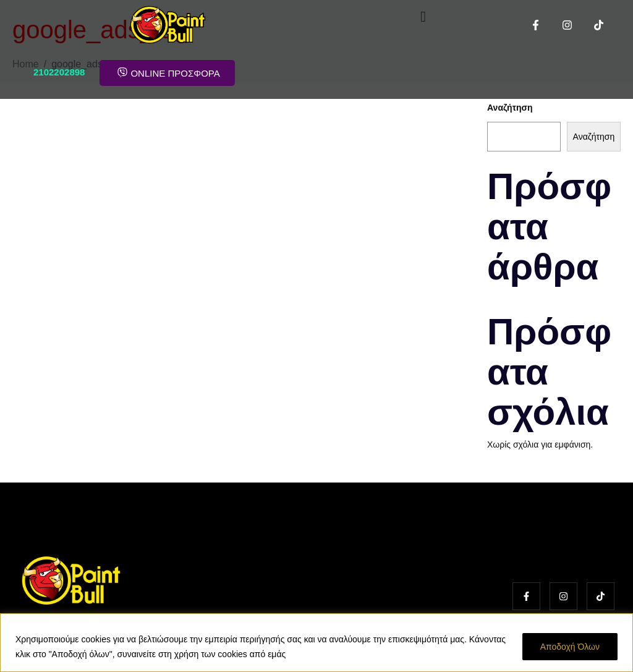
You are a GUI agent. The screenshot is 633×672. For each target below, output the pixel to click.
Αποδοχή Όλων (570, 647)
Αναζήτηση (510, 108)
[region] (316, 643)
